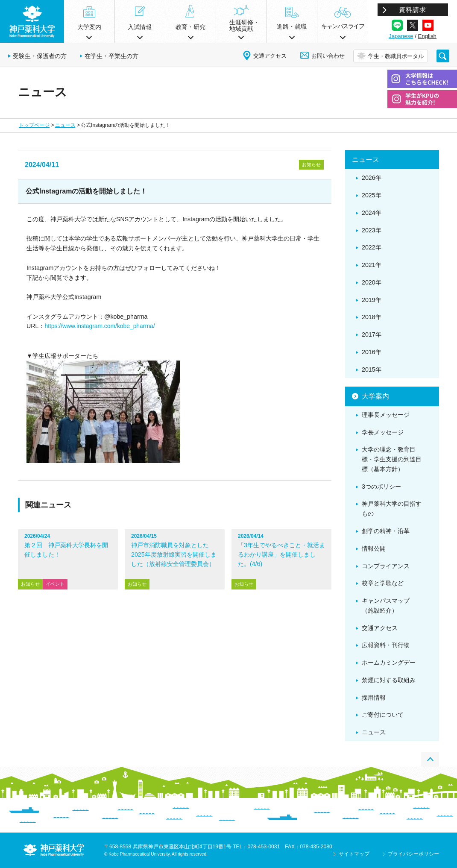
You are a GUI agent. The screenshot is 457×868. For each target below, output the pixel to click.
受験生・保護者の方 (40, 56)
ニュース (65, 125)
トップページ (34, 125)
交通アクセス (270, 56)
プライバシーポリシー (413, 854)
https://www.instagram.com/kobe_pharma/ (100, 326)
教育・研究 (190, 27)
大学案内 (89, 27)
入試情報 (140, 27)
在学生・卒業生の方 (111, 56)
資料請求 (413, 10)
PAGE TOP (430, 759)
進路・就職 (292, 26)
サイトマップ (354, 854)
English (427, 36)
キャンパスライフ (343, 26)
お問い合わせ (328, 56)
